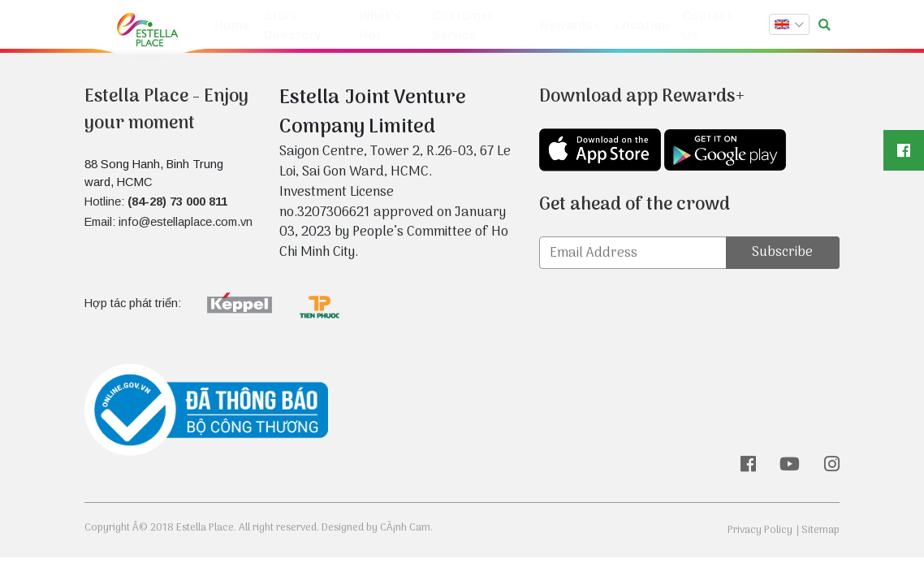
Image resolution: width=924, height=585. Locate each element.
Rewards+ (575, 26)
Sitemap (820, 530)
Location (642, 26)
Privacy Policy (760, 530)
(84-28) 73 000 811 (177, 201)
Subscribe (782, 252)
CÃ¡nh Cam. (406, 528)
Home (230, 26)
